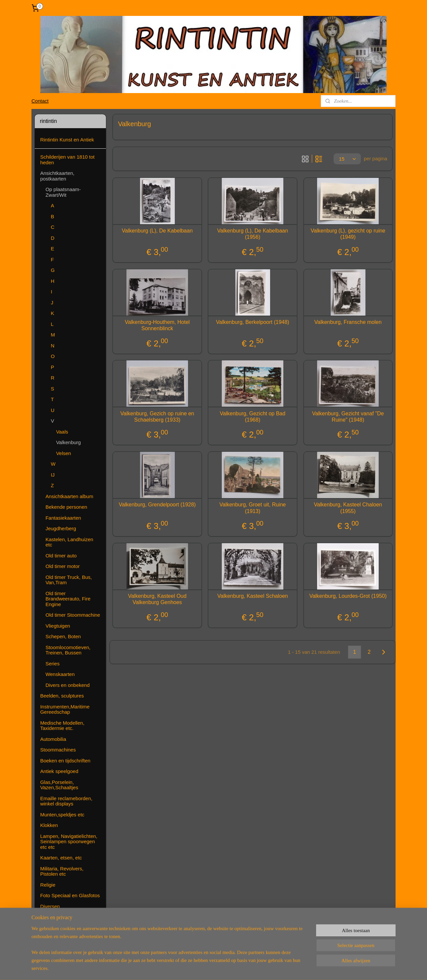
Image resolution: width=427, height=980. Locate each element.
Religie (48, 885)
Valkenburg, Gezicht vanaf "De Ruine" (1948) (348, 417)
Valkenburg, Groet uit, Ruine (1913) (252, 508)
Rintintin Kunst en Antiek (67, 140)
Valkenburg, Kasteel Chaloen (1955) (348, 508)
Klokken (49, 825)
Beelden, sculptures (62, 696)
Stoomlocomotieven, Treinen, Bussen (68, 650)
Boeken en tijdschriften (65, 761)
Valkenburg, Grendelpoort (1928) (157, 505)
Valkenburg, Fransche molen (348, 322)
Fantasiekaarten (63, 518)
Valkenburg (68, 442)
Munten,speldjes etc (62, 815)
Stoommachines (58, 750)
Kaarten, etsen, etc (61, 858)
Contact (40, 101)
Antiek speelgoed (59, 771)
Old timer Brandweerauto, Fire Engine (68, 599)
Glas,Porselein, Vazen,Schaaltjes (59, 785)
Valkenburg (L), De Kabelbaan (157, 231)
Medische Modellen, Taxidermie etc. (62, 726)
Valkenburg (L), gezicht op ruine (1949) (348, 234)
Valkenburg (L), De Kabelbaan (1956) (253, 234)
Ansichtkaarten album (69, 496)
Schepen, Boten (63, 636)
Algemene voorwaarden (66, 928)
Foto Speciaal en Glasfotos (70, 895)
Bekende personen (66, 507)
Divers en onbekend (67, 685)
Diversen (50, 906)
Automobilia (53, 739)
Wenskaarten (60, 674)
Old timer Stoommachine (73, 615)
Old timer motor (62, 566)
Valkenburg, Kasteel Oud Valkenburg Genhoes (157, 599)
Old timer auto (61, 556)
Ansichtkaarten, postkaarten (57, 176)
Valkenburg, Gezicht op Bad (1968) (253, 417)
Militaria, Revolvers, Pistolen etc (62, 871)
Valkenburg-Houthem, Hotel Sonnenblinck (157, 325)
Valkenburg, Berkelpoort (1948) (252, 322)
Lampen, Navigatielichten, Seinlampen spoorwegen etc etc (69, 842)
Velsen (63, 453)
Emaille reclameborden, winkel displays (66, 801)
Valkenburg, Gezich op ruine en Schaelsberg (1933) (157, 417)
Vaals (62, 432)
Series (52, 664)
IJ (53, 475)
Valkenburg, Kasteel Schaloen (252, 596)
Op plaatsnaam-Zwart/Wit (63, 192)
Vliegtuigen (58, 626)
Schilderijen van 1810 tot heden (67, 160)
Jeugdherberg (61, 528)
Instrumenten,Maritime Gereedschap (65, 709)
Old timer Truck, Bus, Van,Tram (69, 580)
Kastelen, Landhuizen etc (69, 542)
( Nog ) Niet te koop (62, 938)
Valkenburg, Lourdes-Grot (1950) (348, 596)
